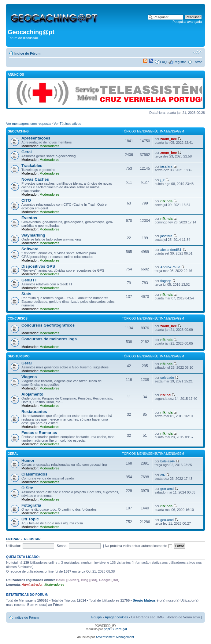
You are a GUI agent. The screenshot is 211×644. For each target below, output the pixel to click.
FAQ (163, 62)
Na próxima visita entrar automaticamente (139, 546)
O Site (27, 488)
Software (30, 249)
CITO (26, 200)
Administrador (32, 584)
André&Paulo (170, 267)
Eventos (29, 218)
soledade (167, 378)
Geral (27, 152)
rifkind (165, 395)
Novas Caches (35, 179)
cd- (163, 475)
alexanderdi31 (171, 250)
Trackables (32, 166)
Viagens (29, 377)
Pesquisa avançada (187, 22)
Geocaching (18, 131)
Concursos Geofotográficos (48, 325)
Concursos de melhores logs (49, 339)
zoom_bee (168, 139)
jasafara (166, 166)
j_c (162, 180)
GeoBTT (29, 280)
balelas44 (167, 461)
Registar (180, 62)
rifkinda (166, 201)
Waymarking (33, 235)
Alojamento (32, 394)
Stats (26, 294)
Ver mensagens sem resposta (28, 124)
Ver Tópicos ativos (68, 124)
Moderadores (49, 146)
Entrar (197, 62)
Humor (28, 460)
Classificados (34, 474)
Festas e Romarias (39, 433)
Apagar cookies (117, 617)
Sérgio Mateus (144, 600)
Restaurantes (34, 412)
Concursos (18, 318)
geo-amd (167, 489)
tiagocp (166, 281)
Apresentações (36, 138)
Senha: (62, 546)
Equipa (96, 617)
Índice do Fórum (28, 53)
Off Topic (30, 519)
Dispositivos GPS (38, 266)
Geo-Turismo (19, 356)
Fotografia (31, 505)
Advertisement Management (115, 637)
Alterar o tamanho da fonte (197, 52)
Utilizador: (14, 546)
